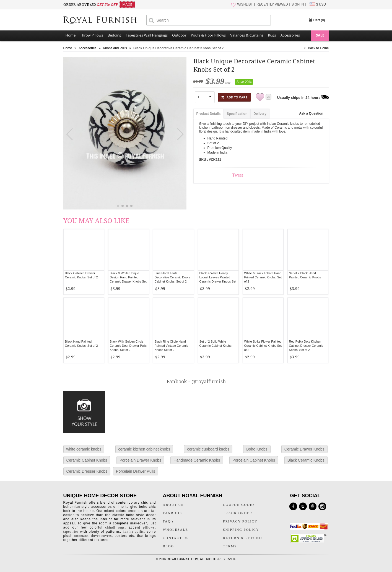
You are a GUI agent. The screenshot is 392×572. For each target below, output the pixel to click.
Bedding (115, 35)
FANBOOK (173, 513)
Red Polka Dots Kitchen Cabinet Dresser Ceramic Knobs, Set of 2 (306, 346)
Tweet (238, 175)
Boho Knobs (257, 449)
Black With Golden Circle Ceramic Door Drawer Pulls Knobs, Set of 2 (128, 346)
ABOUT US (173, 505)
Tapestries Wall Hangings (147, 35)
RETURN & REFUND (242, 538)
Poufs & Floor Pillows (208, 35)
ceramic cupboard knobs (208, 449)
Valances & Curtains (247, 35)
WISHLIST (245, 4)
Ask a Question (311, 113)
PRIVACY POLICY (240, 521)
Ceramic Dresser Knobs (87, 471)
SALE (320, 35)
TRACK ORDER (238, 513)
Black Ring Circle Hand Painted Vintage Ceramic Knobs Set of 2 (171, 346)
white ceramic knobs (84, 449)
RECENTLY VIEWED (272, 4)
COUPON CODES (239, 505)
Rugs (272, 35)
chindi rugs (115, 527)
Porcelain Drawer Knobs (140, 460)
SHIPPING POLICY (241, 530)
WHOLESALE (176, 530)
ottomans (81, 536)
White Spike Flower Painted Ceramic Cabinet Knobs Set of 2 (263, 346)
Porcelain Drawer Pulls (136, 471)
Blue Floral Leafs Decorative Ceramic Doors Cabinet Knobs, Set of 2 (172, 277)
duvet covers (102, 536)
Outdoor (179, 35)
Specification (237, 114)
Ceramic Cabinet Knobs (87, 460)
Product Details (209, 114)
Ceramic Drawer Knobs (304, 449)
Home (71, 35)
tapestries (71, 532)
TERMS (230, 546)
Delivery (260, 114)
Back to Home (318, 48)
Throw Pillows (91, 35)
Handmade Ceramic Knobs (197, 460)
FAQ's (168, 521)
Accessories (290, 35)
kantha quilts (133, 532)
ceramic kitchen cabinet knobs (144, 449)
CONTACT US (176, 538)
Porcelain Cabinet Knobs (254, 460)
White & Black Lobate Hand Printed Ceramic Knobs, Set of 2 (263, 277)
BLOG (169, 546)
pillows (149, 527)
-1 (269, 97)
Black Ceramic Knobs (306, 460)
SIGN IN (298, 4)
